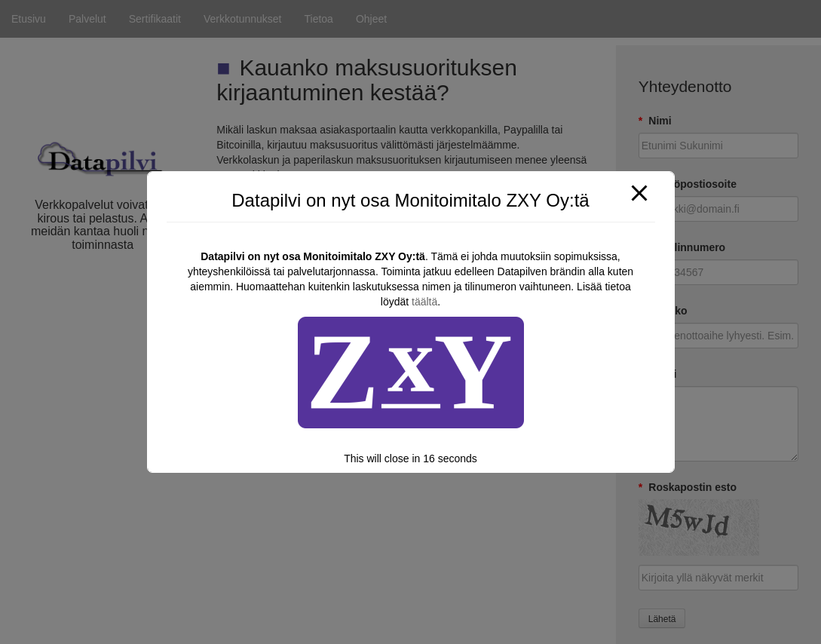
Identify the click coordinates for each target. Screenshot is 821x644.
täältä (424, 302)
